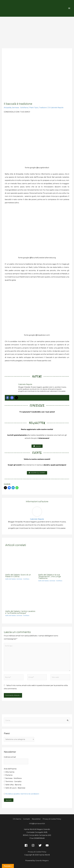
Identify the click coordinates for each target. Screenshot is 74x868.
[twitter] (41, 845)
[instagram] (33, 845)
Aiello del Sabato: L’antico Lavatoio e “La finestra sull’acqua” (20, 612)
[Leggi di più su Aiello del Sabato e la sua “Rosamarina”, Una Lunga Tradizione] (53, 561)
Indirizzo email (10, 757)
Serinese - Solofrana (20, 108)
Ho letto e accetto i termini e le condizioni (22, 794)
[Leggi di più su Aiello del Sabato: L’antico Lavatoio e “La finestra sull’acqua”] (21, 597)
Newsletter (36, 819)
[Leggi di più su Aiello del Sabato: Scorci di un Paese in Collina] (21, 561)
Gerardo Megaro (42, 861)
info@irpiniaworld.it (37, 824)
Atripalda (8, 108)
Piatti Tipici (34, 108)
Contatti (26, 819)
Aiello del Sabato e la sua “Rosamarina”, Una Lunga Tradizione (50, 576)
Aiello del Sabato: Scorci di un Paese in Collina (18, 576)
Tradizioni (43, 108)
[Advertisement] (37, 31)
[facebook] (26, 845)
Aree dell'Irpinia (10, 769)
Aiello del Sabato (11, 579)
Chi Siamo (17, 819)
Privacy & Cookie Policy (52, 819)
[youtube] (48, 845)
